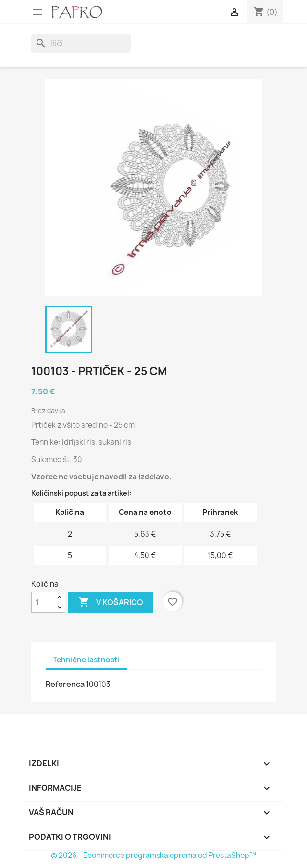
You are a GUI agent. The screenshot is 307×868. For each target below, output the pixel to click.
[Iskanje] (81, 43)
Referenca (65, 684)
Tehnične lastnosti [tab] (86, 660)
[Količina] (43, 602)
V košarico (111, 602)
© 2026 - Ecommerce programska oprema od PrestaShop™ (153, 855)
